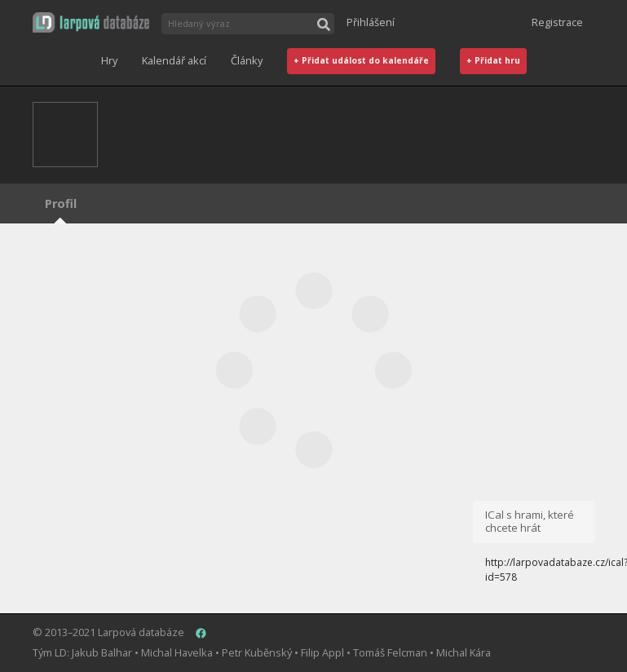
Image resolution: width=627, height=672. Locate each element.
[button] (91, 22)
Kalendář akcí (174, 60)
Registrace (557, 22)
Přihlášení (371, 22)
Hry (109, 60)
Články (247, 60)
